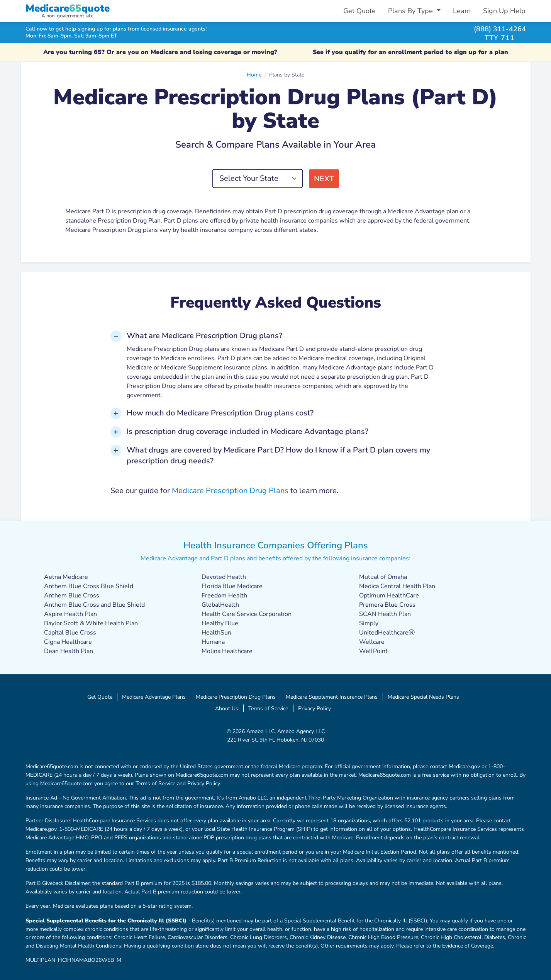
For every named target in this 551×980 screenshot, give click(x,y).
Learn (462, 11)
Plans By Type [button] (411, 11)
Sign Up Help (504, 11)
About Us (227, 708)
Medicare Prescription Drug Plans (230, 491)
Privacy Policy (314, 708)
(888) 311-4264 (500, 29)
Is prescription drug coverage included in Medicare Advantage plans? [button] (248, 431)
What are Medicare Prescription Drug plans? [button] (204, 336)
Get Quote (359, 11)
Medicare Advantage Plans (154, 697)
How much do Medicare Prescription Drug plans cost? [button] (220, 413)
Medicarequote (68, 8)
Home (254, 75)
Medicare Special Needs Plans (423, 697)
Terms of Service (268, 708)
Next (324, 179)
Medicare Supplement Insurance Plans (332, 697)
